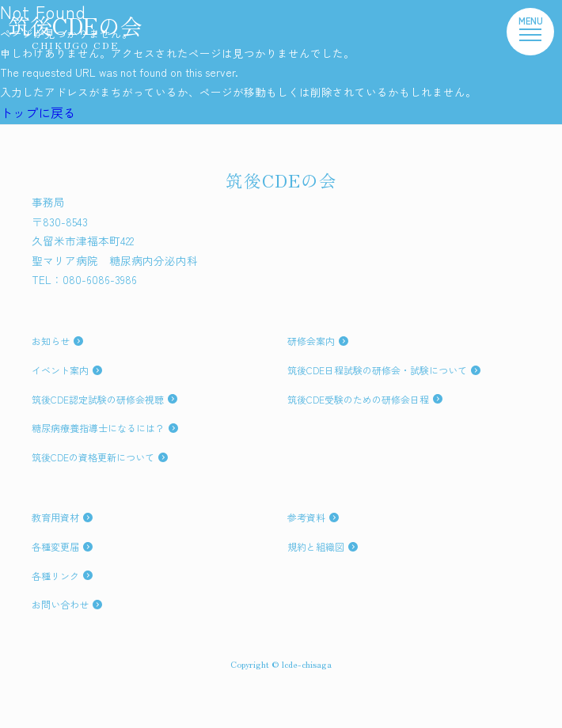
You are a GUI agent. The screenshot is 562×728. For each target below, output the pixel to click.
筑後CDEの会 (75, 30)
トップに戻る (38, 112)
